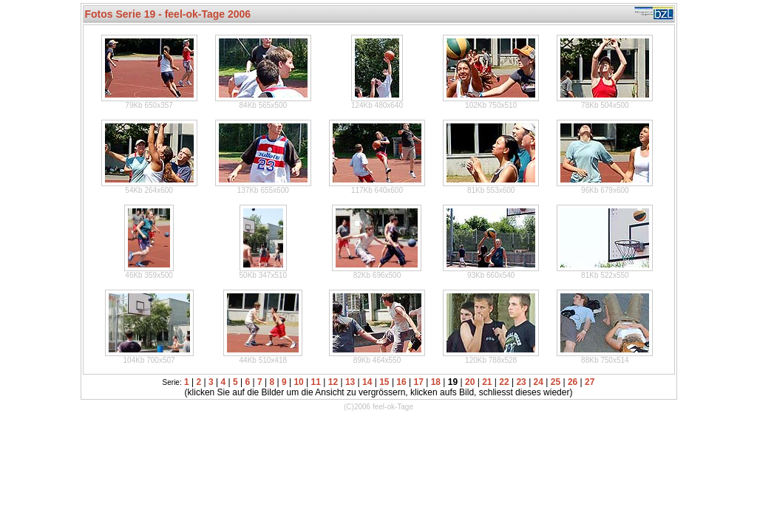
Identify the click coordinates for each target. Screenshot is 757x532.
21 (487, 382)
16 (401, 382)
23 (521, 382)
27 (590, 382)
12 (333, 382)
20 (470, 382)
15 (384, 382)
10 (298, 382)
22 (504, 382)
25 (556, 382)
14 (367, 382)
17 (419, 382)
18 (436, 382)
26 (573, 382)
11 (316, 382)
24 (539, 382)
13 (350, 382)
